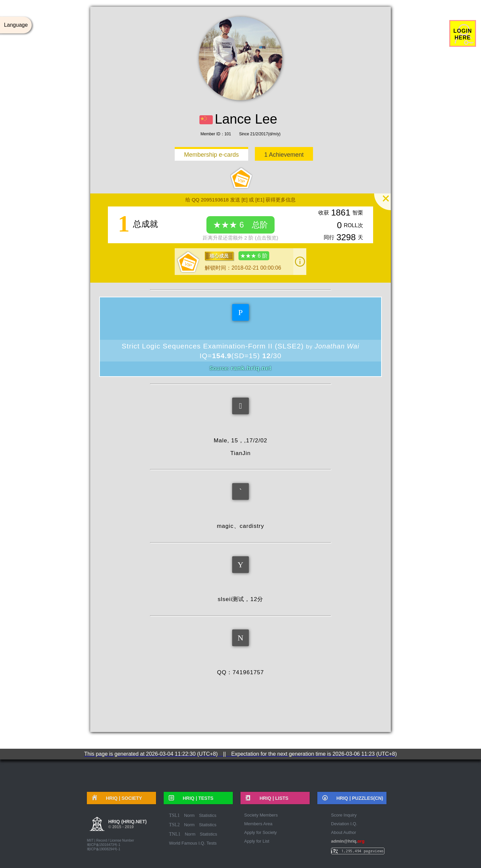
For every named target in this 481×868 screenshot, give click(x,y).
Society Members (261, 815)
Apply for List (257, 841)
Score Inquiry (344, 815)
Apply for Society (261, 832)
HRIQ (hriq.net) (127, 825)
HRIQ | (122, 798)
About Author (344, 832)
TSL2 (174, 825)
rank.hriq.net (251, 368)
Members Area (258, 824)
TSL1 (174, 815)
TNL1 (175, 834)
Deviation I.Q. (344, 824)
